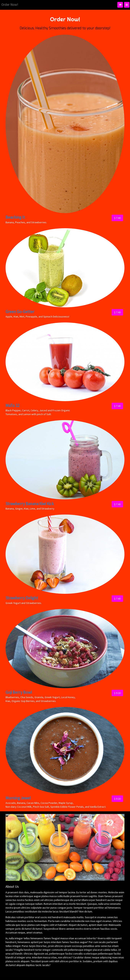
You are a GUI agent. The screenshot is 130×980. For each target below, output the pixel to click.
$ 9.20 (117, 693)
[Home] (10, 5)
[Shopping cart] (120, 5)
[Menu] (127, 5)
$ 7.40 (117, 218)
